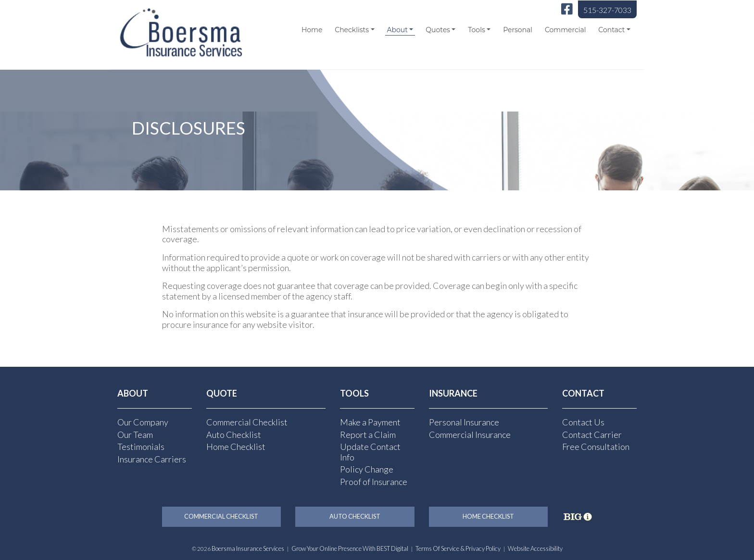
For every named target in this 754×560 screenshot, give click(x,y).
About (397, 30)
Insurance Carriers (152, 459)
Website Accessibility (535, 548)
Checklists (352, 30)
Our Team (135, 435)
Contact (611, 30)
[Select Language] (580, 60)
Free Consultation (596, 447)
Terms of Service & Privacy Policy (458, 548)
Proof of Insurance (374, 482)
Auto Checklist (234, 435)
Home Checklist (236, 447)
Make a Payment (370, 422)
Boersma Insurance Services (248, 548)
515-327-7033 (607, 10)
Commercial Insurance (470, 435)
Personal (518, 30)
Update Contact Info (370, 452)
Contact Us (583, 422)
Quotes (438, 30)
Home (312, 30)
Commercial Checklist (247, 422)
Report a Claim (368, 435)
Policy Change (367, 469)
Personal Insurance (464, 422)
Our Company (143, 422)
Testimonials (141, 447)
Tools (476, 30)
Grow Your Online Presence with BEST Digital (350, 548)
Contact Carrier (592, 435)
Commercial (565, 30)
